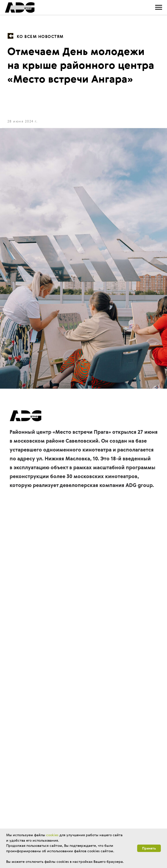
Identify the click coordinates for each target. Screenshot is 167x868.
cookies (52, 835)
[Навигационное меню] (159, 7)
